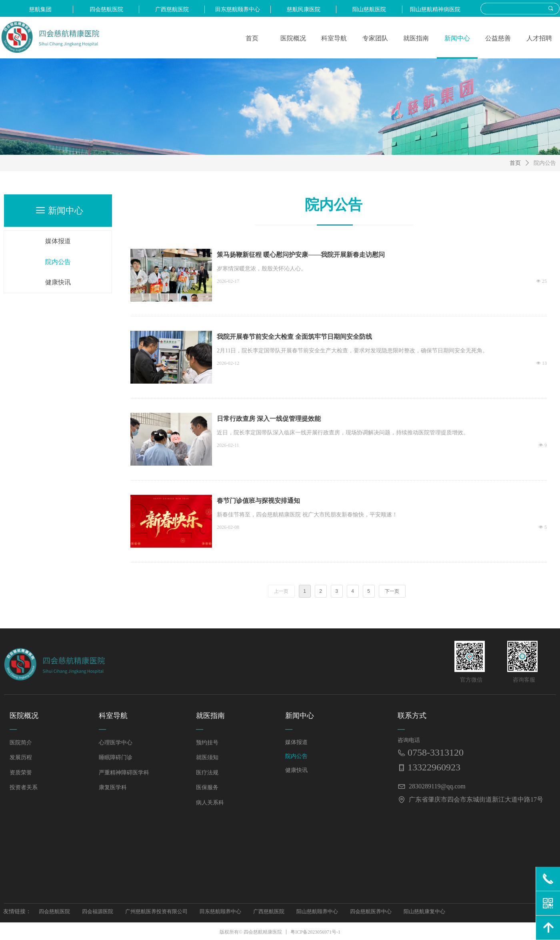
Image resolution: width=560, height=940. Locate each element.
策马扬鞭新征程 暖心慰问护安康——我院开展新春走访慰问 (301, 255)
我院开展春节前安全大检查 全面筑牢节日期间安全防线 (294, 337)
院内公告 (545, 163)
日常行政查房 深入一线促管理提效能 (269, 419)
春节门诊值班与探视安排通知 (258, 501)
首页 (515, 163)
